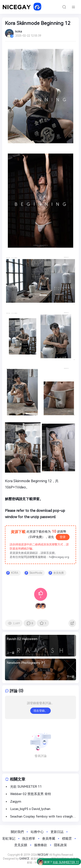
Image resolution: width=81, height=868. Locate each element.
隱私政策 (60, 845)
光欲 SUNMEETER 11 (66, 863)
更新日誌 (57, 832)
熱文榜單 (29, 839)
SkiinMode (36, 573)
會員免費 (59, 573)
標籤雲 (67, 839)
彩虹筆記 (9, 839)
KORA (15, 573)
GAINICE (24, 859)
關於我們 (17, 832)
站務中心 (37, 832)
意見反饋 (21, 845)
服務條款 (41, 845)
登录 (63, 537)
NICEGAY (43, 855)
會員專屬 (49, 839)
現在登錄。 (40, 711)
